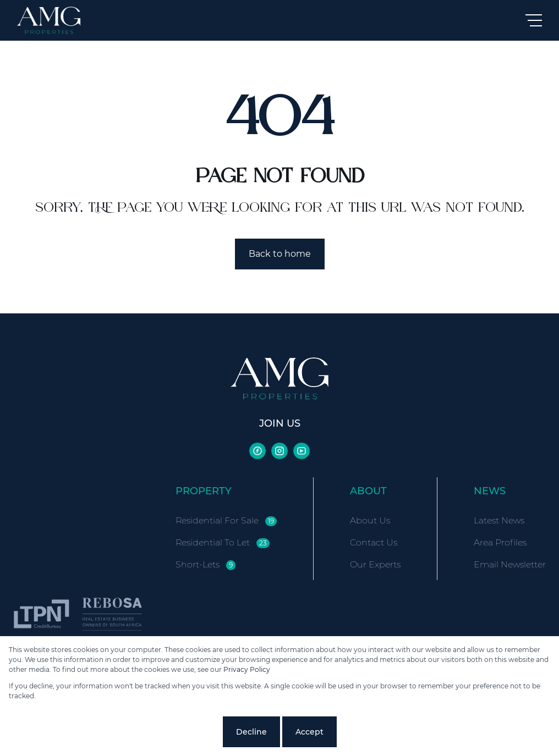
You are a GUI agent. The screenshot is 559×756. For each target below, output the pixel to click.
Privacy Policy (247, 669)
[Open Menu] (534, 20)
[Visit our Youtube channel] (302, 451)
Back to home (280, 254)
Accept (309, 732)
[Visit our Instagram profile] (279, 451)
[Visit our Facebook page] (257, 451)
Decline (251, 732)
